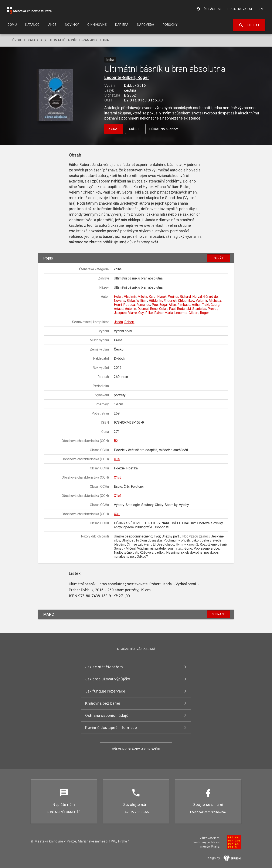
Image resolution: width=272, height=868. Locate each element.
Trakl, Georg (211, 305)
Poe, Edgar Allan (164, 305)
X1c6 (118, 496)
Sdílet (134, 129)
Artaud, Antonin (125, 309)
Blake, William (137, 301)
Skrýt (219, 258)
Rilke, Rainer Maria (159, 313)
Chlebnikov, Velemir (193, 301)
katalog (35, 40)
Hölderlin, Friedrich (163, 301)
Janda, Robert (124, 322)
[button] (55, 95)
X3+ (117, 514)
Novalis (120, 301)
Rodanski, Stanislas (192, 309)
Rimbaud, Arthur (189, 305)
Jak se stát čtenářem (104, 667)
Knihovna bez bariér (103, 703)
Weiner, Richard (179, 297)
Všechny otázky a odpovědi (136, 749)
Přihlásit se (209, 9)
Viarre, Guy (136, 313)
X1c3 (118, 477)
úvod (17, 40)
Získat (114, 129)
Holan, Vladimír (125, 297)
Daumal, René (148, 309)
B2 (116, 441)
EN (261, 9)
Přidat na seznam (164, 129)
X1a (117, 459)
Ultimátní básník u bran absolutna (79, 40)
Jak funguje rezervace (105, 691)
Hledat (249, 25)
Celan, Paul (167, 309)
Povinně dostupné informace (111, 728)
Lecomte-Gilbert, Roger (127, 77)
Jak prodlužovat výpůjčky (108, 679)
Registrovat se (240, 9)
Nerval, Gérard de (205, 297)
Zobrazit (219, 614)
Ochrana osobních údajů (107, 715)
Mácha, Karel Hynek (152, 297)
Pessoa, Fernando (137, 305)
